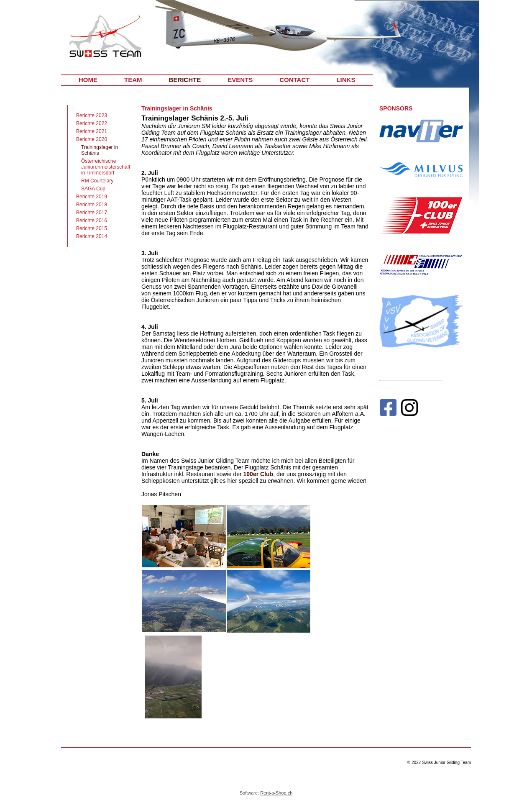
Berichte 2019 (92, 197)
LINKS (346, 80)
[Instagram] (409, 409)
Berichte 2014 (92, 236)
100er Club (258, 474)
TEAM (133, 80)
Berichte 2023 (92, 115)
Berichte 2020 (92, 139)
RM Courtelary (97, 181)
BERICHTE (185, 80)
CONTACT (294, 80)
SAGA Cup (93, 189)
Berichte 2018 (92, 205)
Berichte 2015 (92, 228)
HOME (88, 80)
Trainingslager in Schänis (100, 150)
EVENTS (240, 80)
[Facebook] (388, 409)
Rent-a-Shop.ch (276, 793)
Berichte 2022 (92, 123)
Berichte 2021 (92, 131)
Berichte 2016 (92, 220)
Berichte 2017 (92, 213)
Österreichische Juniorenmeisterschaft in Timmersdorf (106, 167)
